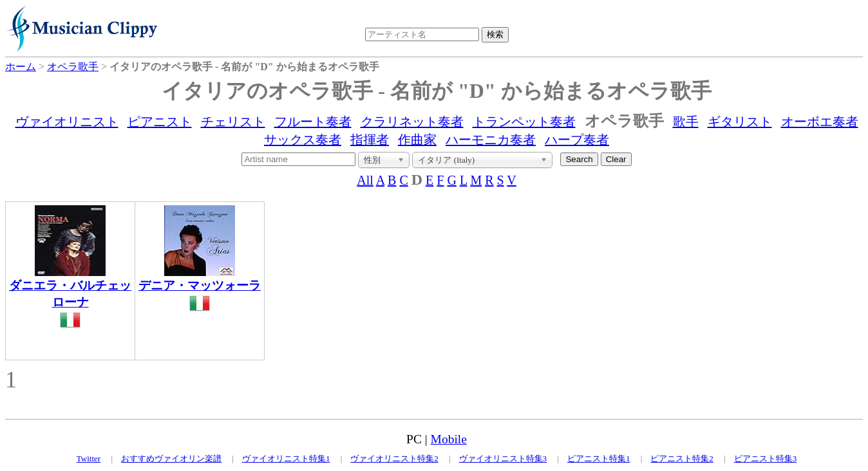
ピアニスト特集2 (682, 458)
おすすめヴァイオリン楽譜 (171, 458)
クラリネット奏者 (412, 122)
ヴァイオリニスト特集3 (503, 458)
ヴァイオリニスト (67, 122)
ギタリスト (740, 122)
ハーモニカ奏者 (491, 140)
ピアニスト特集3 (766, 458)
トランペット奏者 (524, 122)
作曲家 (417, 140)
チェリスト (233, 122)
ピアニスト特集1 (599, 458)
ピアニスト (160, 122)
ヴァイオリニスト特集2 (394, 458)
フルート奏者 (313, 122)
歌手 (686, 122)
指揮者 (370, 140)
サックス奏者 (303, 140)
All (365, 180)
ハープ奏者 (577, 140)
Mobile (449, 439)
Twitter (89, 458)
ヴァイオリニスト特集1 (286, 458)
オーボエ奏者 (820, 122)
